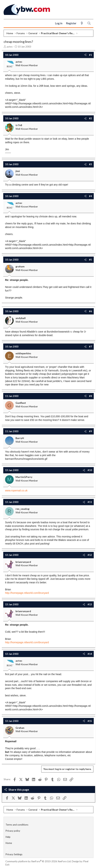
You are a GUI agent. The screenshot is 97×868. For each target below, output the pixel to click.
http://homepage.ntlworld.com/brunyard (27, 593)
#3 (91, 164)
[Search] (89, 23)
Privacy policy (13, 831)
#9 (91, 431)
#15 (90, 721)
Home (9, 843)
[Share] (85, 55)
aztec (10, 47)
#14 (90, 654)
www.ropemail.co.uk (16, 490)
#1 (91, 55)
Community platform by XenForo (38, 861)
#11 (90, 502)
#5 (91, 260)
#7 (91, 347)
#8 (91, 396)
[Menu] (8, 23)
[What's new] (82, 23)
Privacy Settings (14, 854)
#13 (90, 604)
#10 (90, 470)
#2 (91, 118)
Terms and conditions (17, 825)
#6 (91, 311)
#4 (91, 196)
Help (8, 837)
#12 (90, 555)
